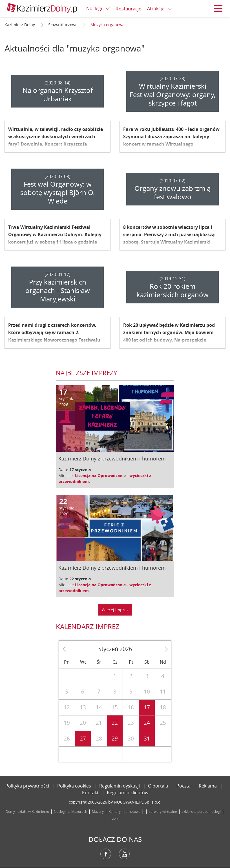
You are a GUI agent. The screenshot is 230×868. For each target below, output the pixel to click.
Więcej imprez (115, 610)
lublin (115, 818)
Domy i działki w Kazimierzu (27, 811)
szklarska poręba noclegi (201, 811)
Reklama (208, 786)
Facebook (106, 854)
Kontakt (90, 793)
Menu (218, 8)
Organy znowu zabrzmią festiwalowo (172, 193)
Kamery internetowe (124, 811)
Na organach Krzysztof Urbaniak (58, 95)
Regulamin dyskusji (120, 786)
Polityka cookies (74, 786)
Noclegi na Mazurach (70, 811)
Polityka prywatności (27, 786)
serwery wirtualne (163, 811)
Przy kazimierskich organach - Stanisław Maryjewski (58, 290)
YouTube (124, 854)
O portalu (158, 786)
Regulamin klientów (128, 793)
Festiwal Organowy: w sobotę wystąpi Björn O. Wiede (57, 193)
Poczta (183, 786)
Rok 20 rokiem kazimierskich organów (172, 290)
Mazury (98, 811)
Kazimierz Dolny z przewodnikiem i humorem (112, 458)
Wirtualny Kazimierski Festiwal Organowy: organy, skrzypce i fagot (173, 95)
